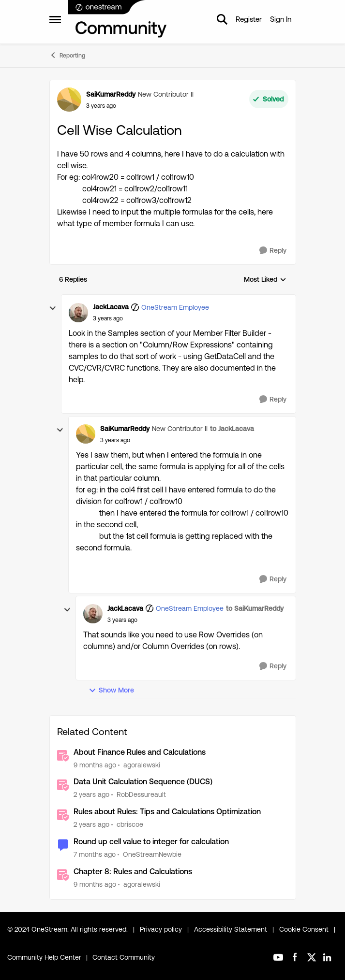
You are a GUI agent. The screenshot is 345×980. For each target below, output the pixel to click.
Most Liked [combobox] (265, 280)
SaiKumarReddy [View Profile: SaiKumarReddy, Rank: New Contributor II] (111, 94)
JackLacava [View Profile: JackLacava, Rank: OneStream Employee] (111, 307)
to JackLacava (232, 429)
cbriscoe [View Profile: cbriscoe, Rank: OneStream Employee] (130, 824)
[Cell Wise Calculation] (108, 318)
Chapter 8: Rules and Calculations (133, 872)
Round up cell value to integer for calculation (151, 842)
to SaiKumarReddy (255, 608)
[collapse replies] (53, 308)
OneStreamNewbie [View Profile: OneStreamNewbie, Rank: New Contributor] (152, 854)
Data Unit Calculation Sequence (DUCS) (143, 782)
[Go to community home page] (118, 19)
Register (249, 19)
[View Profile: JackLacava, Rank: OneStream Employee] (78, 313)
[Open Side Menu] (55, 19)
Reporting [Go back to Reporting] (67, 55)
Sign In (281, 19)
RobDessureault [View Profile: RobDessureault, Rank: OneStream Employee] (141, 794)
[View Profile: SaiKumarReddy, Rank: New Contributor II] (69, 100)
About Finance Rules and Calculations (140, 752)
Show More (111, 690)
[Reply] (273, 251)
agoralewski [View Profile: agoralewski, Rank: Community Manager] (142, 764)
